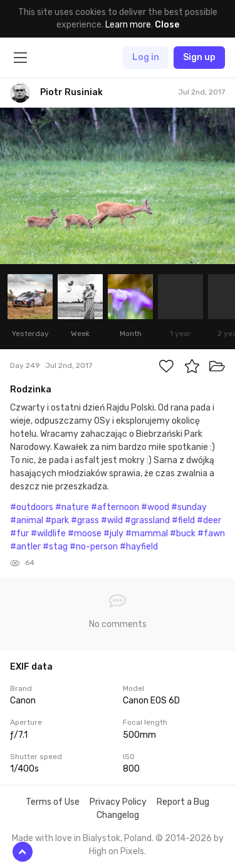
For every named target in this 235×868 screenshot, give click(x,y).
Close (167, 25)
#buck (183, 534)
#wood (155, 507)
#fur (19, 534)
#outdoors (32, 507)
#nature (72, 507)
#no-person (94, 547)
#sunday (189, 507)
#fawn (211, 534)
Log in (146, 57)
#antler (25, 547)
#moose (85, 534)
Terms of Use (53, 802)
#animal (27, 520)
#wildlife (48, 534)
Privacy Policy (118, 802)
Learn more (128, 25)
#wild (112, 520)
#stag (55, 547)
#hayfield (139, 547)
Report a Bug (183, 802)
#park (57, 520)
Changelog (118, 815)
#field (183, 520)
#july (113, 534)
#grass (85, 520)
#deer (209, 520)
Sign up (199, 57)
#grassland (147, 520)
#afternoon (115, 507)
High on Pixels (117, 851)
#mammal (147, 534)
